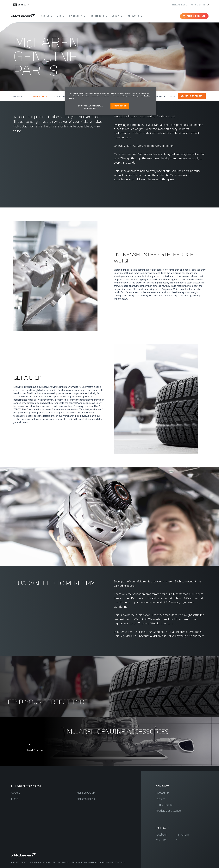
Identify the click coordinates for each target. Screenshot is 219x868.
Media (15, 799)
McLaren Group (86, 793)
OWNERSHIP (19, 96)
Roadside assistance (168, 811)
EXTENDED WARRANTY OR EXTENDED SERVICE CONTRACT (175, 96)
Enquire (160, 799)
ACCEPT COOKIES (120, 106)
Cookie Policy (19, 862)
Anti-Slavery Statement (113, 862)
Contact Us (162, 793)
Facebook (161, 834)
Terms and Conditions (85, 862)
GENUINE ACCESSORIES (65, 96)
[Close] (152, 90)
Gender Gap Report (40, 862)
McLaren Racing (86, 799)
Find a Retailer (165, 805)
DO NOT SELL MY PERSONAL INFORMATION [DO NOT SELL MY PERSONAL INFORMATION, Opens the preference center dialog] (90, 107)
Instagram (182, 834)
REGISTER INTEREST (192, 96)
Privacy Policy (61, 862)
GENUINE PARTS (39, 96)
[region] (110, 101)
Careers (16, 793)
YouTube (161, 840)
